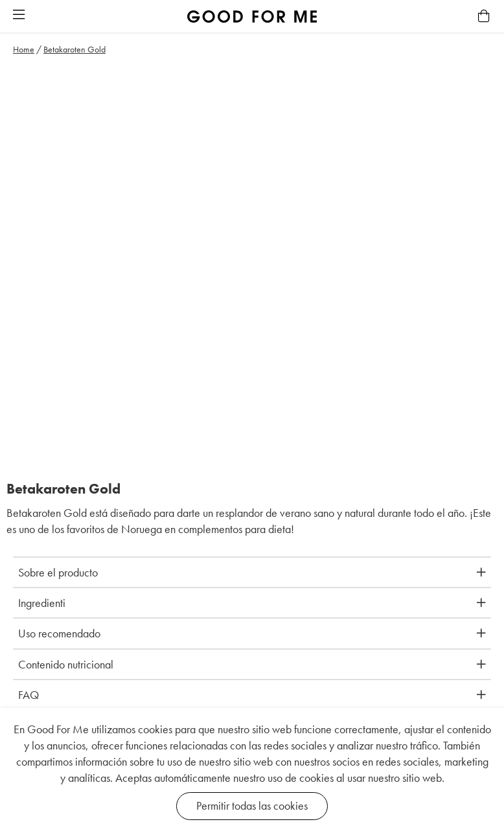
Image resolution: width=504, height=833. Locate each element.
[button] (19, 16)
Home (24, 49)
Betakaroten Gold (74, 49)
